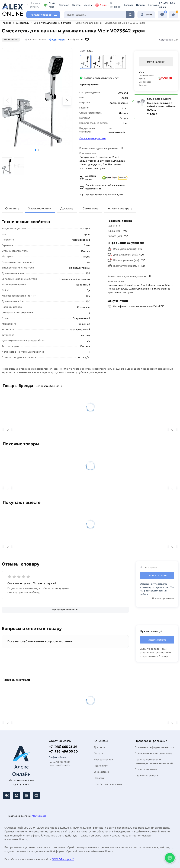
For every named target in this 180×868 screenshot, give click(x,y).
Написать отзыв (157, 575)
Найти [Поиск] (130, 15)
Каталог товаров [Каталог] (41, 15)
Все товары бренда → (49, 386)
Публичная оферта (146, 775)
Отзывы (141, 5)
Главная (7, 23)
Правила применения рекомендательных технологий (154, 761)
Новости (99, 778)
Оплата (76, 5)
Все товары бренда (145, 83)
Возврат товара (103, 760)
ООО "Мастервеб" (63, 859)
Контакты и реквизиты (108, 784)
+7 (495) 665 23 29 (63, 747)
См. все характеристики (93, 138)
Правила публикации (163, 598)
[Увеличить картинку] (37, 101)
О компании (116, 5)
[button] (36, 150)
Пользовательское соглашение (153, 753)
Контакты (153, 5)
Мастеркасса (39, 816)
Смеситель (22, 23)
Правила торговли (146, 769)
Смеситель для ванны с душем (52, 23)
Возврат (129, 5)
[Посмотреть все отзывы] (65, 610)
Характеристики (40, 208)
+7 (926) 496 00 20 (63, 751)
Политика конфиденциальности (154, 747)
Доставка (64, 5)
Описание (12, 208)
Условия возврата (120, 208)
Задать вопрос (157, 640)
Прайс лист (50, 5)
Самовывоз (91, 208)
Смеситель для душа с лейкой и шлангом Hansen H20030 (162, 106)
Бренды (88, 5)
